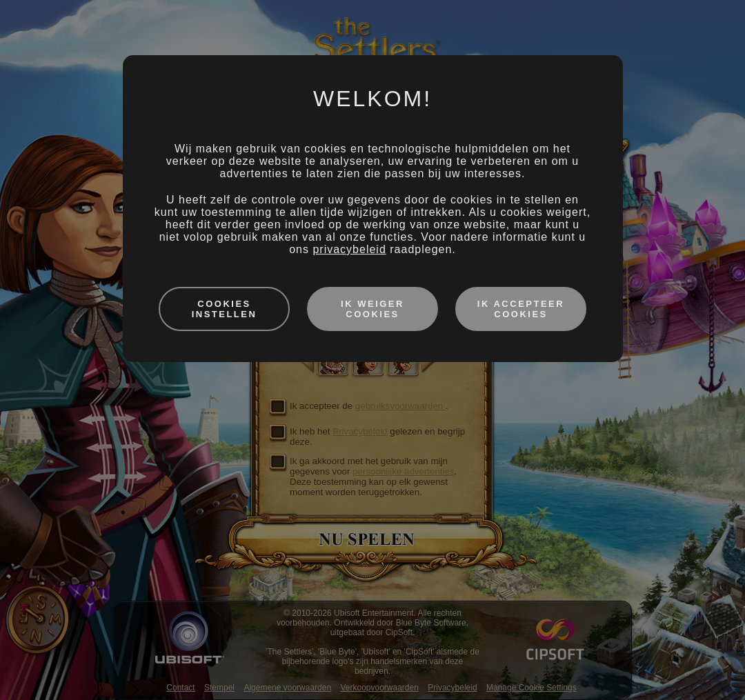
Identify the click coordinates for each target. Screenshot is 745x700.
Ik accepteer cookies (521, 309)
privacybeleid (349, 249)
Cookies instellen (225, 309)
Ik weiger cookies (372, 309)
